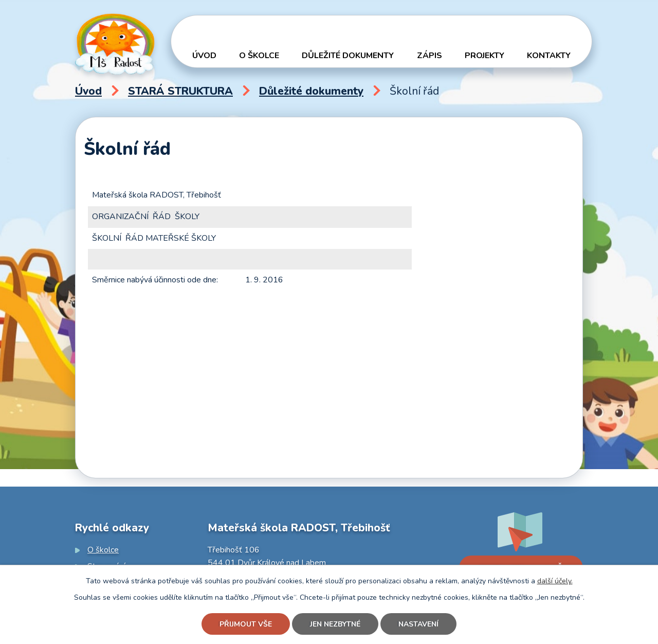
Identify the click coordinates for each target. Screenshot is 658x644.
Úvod (204, 56)
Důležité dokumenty (348, 56)
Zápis (429, 56)
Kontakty (549, 56)
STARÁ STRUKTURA (180, 91)
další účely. (555, 581)
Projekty (485, 56)
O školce (259, 56)
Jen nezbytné (335, 624)
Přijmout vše (246, 624)
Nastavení (418, 624)
